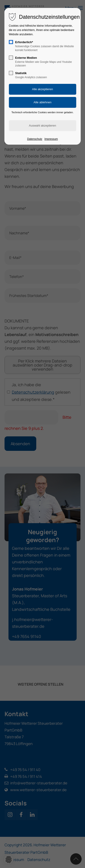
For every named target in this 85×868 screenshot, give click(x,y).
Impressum (51, 139)
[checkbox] (11, 42)
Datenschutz (35, 139)
